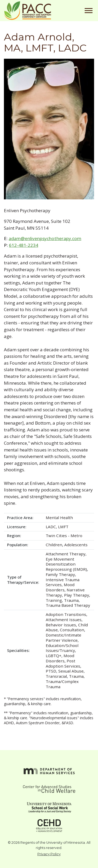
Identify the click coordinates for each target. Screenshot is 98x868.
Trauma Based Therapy (68, 605)
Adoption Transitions (66, 614)
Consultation (72, 630)
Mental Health (59, 518)
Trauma (71, 600)
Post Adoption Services (63, 663)
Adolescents (76, 545)
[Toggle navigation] (89, 11)
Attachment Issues (64, 620)
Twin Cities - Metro (64, 536)
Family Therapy (60, 574)
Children (54, 545)
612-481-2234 (24, 245)
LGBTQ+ (54, 656)
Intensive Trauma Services (63, 582)
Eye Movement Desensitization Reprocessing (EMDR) (66, 564)
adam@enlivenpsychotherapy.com (45, 238)
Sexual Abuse (71, 671)
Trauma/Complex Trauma (62, 684)
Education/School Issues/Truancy (62, 648)
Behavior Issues (61, 625)
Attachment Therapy (66, 554)
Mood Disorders (60, 587)
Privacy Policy (49, 854)
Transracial (56, 676)
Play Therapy (77, 595)
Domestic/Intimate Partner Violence (64, 638)
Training (54, 600)
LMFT (63, 527)
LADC (51, 527)
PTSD (51, 671)
